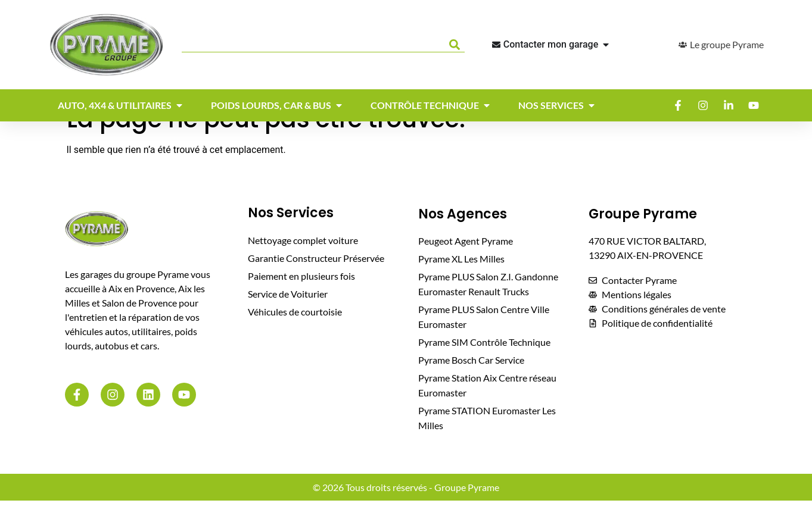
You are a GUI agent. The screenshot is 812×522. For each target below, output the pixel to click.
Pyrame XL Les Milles (461, 280)
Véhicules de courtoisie (295, 333)
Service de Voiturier (288, 315)
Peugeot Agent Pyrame (466, 262)
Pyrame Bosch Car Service (471, 381)
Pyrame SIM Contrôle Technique (484, 363)
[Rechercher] (457, 45)
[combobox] (313, 45)
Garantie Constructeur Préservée (316, 279)
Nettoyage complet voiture (303, 262)
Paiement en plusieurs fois (301, 297)
